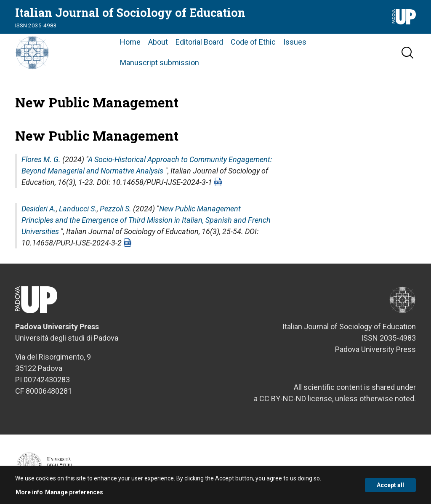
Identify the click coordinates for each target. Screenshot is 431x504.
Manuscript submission (160, 63)
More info (29, 494)
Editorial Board (199, 42)
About (158, 42)
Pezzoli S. (116, 209)
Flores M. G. (41, 159)
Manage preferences (74, 494)
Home (130, 42)
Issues (295, 42)
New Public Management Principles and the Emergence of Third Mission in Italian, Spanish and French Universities (146, 220)
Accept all (390, 487)
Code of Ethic (253, 42)
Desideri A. (39, 209)
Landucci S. (78, 209)
